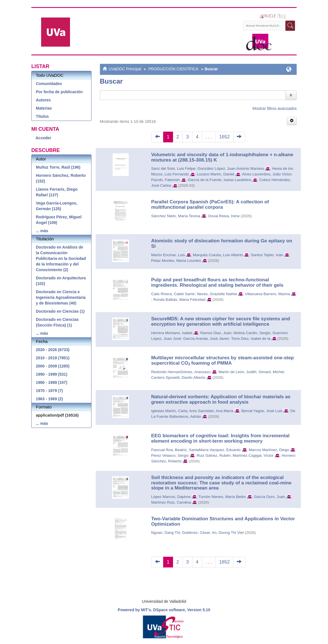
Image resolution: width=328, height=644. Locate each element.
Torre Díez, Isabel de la (251, 339)
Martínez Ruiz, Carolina (171, 502)
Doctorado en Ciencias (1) (60, 311)
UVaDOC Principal (125, 69)
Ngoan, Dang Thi (165, 533)
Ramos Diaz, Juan (216, 333)
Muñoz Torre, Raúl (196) (58, 167)
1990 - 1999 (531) (52, 374)
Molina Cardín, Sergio (252, 333)
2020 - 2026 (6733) (53, 350)
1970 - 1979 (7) (49, 391)
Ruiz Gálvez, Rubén (214, 455)
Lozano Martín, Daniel (215, 174)
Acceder (43, 138)
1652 (224, 137)
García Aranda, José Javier (206, 339)
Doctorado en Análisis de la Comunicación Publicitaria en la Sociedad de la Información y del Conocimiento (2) (61, 258)
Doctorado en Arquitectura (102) (61, 281)
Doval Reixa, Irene (224, 216)
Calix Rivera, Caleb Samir (173, 294)
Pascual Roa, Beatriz (169, 450)
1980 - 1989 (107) (52, 382)
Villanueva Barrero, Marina (268, 294)
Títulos (42, 116)
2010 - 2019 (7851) (53, 358)
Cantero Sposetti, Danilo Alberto (178, 378)
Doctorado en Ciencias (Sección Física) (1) (57, 322)
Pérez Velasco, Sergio (170, 455)
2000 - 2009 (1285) (53, 366)
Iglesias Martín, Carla (169, 411)
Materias (44, 108)
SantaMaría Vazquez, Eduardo (215, 450)
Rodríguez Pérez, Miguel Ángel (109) (59, 220)
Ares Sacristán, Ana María (211, 411)
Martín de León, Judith (237, 372)
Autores (43, 100)
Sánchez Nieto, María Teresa (176, 216)
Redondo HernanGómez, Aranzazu (181, 372)
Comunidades (49, 84)
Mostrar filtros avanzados (275, 108)
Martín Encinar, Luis (168, 255)
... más (42, 231)
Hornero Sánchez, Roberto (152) (61, 178)
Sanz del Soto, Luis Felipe (173, 168)
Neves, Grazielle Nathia (217, 294)
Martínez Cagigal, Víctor (253, 455)
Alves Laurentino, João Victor (267, 174)
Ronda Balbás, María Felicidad (179, 300)
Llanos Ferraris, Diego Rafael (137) (57, 192)
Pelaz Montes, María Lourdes (176, 261)
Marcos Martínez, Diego (269, 450)
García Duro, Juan (269, 497)
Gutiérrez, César (196, 533)
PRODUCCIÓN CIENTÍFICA (173, 69)
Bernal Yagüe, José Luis (262, 411)
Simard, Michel (271, 372)
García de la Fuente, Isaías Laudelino (219, 180)
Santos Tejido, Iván (267, 255)
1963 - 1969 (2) (49, 399)
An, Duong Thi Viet (228, 533)
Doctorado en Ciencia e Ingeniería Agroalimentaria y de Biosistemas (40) (61, 297)
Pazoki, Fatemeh (165, 180)
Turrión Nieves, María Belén (222, 497)
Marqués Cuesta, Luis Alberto (218, 255)
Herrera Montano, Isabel (172, 333)
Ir (291, 95)
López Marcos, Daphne (171, 497)
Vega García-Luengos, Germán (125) (57, 206)
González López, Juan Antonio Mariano (231, 168)
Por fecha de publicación (59, 92)
